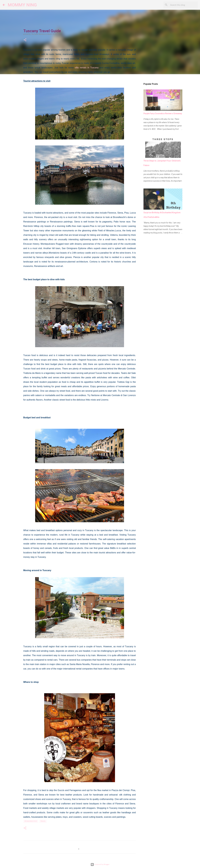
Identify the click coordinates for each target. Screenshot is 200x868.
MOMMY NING (22, 5)
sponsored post (31, 821)
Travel (43, 821)
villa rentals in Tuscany (87, 68)
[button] (25, 40)
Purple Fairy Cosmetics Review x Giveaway (163, 114)
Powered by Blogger (100, 864)
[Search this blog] (183, 5)
